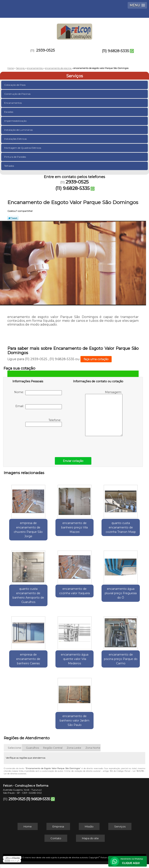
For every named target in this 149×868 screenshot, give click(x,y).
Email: (39, 407)
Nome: (38, 393)
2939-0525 (45, 50)
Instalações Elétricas (16, 139)
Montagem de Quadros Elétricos (23, 148)
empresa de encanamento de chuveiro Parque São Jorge (28, 530)
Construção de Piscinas (18, 94)
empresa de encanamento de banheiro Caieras (28, 659)
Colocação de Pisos (15, 85)
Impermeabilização (16, 121)
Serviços (75, 76)
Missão (89, 826)
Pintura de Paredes (15, 157)
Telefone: (44, 423)
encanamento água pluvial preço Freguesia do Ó (121, 593)
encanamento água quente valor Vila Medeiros (75, 659)
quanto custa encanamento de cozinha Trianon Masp (121, 527)
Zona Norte (93, 748)
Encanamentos (13, 103)
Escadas (9, 112)
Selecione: (15, 748)
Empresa (58, 826)
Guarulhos (32, 748)
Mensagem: (104, 413)
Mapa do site (90, 838)
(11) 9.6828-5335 (115, 51)
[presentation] (38, 441)
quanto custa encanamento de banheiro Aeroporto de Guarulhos (28, 595)
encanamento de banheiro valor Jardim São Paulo (74, 721)
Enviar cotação (73, 461)
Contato (56, 838)
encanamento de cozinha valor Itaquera (74, 591)
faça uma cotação (96, 359)
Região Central (53, 748)
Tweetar (13, 218)
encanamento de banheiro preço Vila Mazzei (74, 527)
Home (28, 826)
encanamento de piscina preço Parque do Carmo (121, 659)
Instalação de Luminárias (19, 130)
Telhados (9, 166)
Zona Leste (74, 748)
